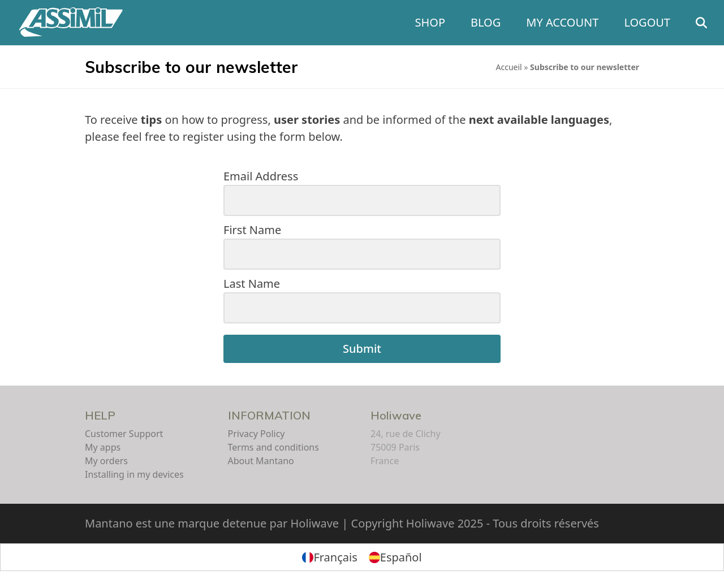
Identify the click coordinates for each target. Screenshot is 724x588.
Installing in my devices (134, 474)
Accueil (509, 67)
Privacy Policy (257, 434)
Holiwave (396, 415)
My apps (103, 447)
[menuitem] (329, 557)
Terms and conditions (273, 447)
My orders (106, 461)
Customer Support (124, 434)
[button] (701, 23)
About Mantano (261, 461)
